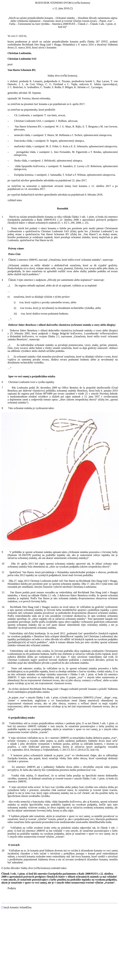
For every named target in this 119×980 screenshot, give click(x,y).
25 (3, 802)
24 (3, 787)
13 (3, 592)
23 (3, 775)
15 (3, 633)
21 (3, 755)
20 (3, 738)
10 (3, 564)
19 (3, 723)
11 (3, 572)
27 (3, 828)
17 (3, 668)
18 (3, 689)
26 (3, 816)
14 (3, 607)
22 (3, 767)
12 (3, 581)
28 (3, 851)
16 (3, 651)
